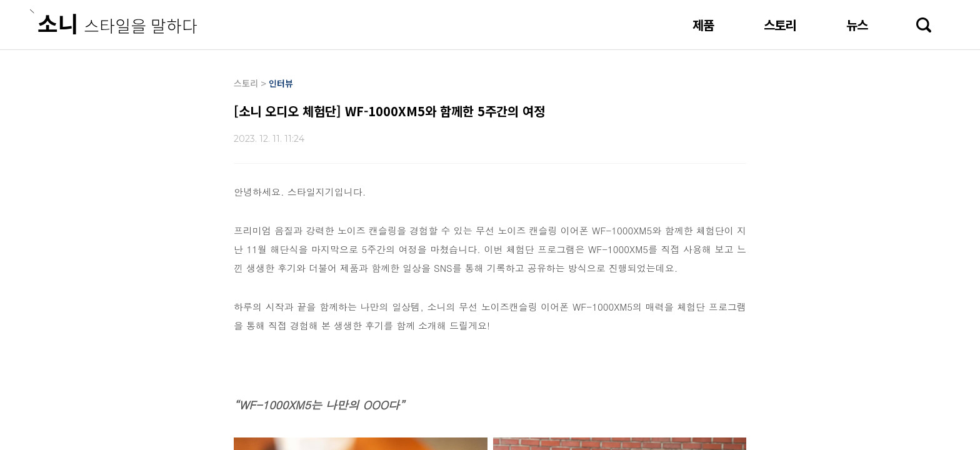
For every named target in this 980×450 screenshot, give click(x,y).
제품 (703, 25)
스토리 (780, 25)
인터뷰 (281, 83)
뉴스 (857, 25)
